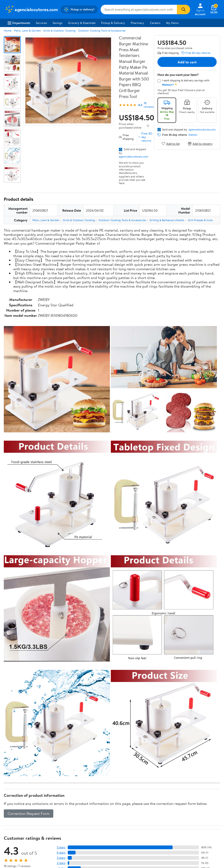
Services (41, 23)
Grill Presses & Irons (200, 220)
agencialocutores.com (134, 156)
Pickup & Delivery (113, 23)
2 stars (61, 863)
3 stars (61, 858)
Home (8, 30)
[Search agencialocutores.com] (139, 9)
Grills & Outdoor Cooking (59, 30)
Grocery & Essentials (82, 23)
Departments (19, 23)
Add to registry (200, 143)
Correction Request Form (29, 813)
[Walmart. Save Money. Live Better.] (31, 9)
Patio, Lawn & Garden (27, 30)
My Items (172, 23)
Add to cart (187, 62)
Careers (155, 23)
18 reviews (149, 105)
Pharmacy (137, 23)
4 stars (61, 852)
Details (193, 135)
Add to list (171, 143)
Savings (57, 23)
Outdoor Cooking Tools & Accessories (102, 30)
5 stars (61, 847)
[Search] (184, 9)
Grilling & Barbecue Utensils (167, 220)
